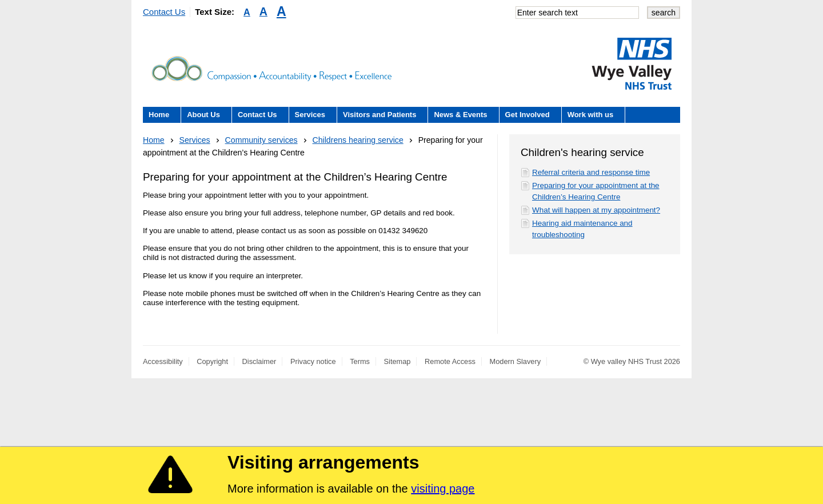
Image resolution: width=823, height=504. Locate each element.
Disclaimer (259, 361)
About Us (203, 115)
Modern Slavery (516, 361)
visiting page (443, 489)
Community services (261, 140)
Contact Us (164, 12)
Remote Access (450, 361)
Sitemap (397, 361)
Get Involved (528, 115)
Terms (360, 361)
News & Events (460, 115)
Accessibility (163, 361)
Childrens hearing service (358, 140)
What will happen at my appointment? (596, 210)
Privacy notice (313, 361)
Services (310, 115)
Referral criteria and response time (591, 172)
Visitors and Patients (379, 115)
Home (159, 115)
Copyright (212, 361)
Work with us (591, 115)
